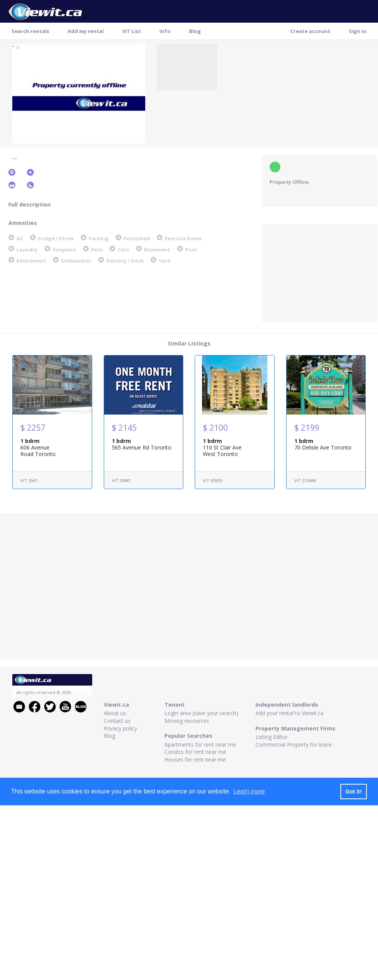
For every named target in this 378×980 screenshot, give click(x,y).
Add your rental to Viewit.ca (289, 713)
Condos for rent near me (195, 752)
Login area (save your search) (201, 713)
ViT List (132, 31)
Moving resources (187, 721)
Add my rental (86, 31)
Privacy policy (120, 728)
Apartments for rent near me (200, 745)
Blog (195, 31)
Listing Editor (272, 737)
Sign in (358, 31)
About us (115, 713)
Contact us (117, 721)
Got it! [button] (353, 792)
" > (16, 47)
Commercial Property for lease (294, 745)
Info (165, 31)
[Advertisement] (320, 272)
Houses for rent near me (195, 759)
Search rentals (30, 31)
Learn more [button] (249, 791)
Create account (310, 31)
